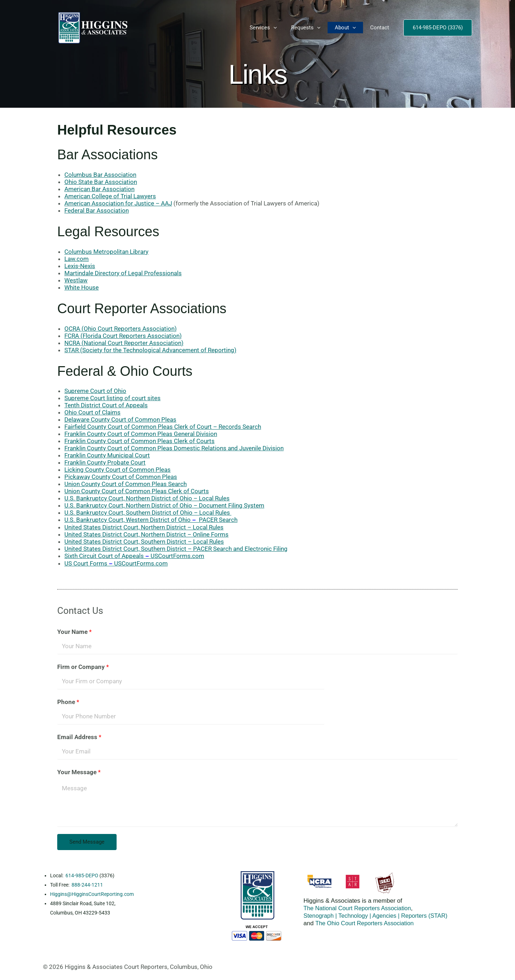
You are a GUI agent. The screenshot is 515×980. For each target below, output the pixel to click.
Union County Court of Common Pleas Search (126, 484)
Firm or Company (83, 667)
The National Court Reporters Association (360, 908)
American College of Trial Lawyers (110, 196)
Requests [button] (306, 28)
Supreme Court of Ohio (95, 391)
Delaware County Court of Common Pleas (120, 419)
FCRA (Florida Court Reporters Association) (123, 336)
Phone (68, 702)
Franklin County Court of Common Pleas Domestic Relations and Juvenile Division (174, 448)
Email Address (79, 737)
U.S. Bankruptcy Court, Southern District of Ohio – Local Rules (148, 513)
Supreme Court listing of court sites (112, 398)
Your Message (79, 772)
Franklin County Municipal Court (107, 455)
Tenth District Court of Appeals (106, 405)
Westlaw (76, 280)
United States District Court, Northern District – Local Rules (144, 527)
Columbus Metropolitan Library (106, 252)
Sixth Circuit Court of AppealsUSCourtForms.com (134, 556)
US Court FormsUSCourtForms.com (116, 563)
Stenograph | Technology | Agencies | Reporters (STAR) (379, 916)
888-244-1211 (87, 885)
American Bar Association (99, 189)
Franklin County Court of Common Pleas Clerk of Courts (139, 441)
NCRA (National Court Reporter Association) (124, 343)
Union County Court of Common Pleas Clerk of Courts (137, 491)
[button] (273, 28)
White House (82, 287)
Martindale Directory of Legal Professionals (123, 273)
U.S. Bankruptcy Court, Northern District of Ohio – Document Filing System (164, 505)
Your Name (74, 632)
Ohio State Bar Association (101, 182)
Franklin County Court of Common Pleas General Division (141, 434)
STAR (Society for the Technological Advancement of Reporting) (150, 350)
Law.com (77, 259)
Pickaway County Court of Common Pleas (121, 477)
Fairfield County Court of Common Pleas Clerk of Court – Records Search (163, 427)
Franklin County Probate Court (105, 462)
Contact (380, 28)
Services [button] (263, 28)
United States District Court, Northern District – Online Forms (146, 534)
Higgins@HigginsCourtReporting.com (92, 894)
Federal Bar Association (97, 210)
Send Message (87, 842)
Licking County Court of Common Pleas (117, 470)
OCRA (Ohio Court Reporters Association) (121, 329)
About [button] (345, 28)
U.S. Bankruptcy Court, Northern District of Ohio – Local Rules (147, 498)
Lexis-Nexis (80, 266)
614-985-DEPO (82, 875)
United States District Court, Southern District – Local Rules (144, 542)
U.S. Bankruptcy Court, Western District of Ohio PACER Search (151, 520)
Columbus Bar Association (100, 175)
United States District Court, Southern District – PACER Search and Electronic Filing (176, 549)
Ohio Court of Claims (92, 412)
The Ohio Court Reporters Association (366, 923)
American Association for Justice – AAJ (118, 203)
